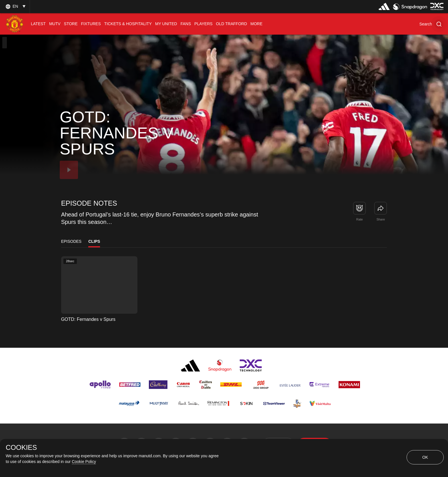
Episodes (71, 241)
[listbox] (15, 6)
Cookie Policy (84, 462)
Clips (94, 241)
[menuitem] (38, 24)
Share (381, 219)
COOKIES (21, 448)
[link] (381, 208)
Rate (360, 219)
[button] (431, 24)
